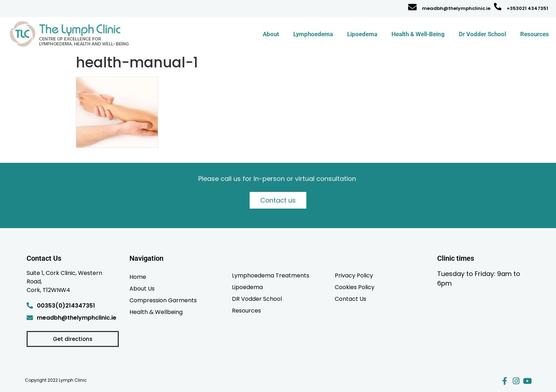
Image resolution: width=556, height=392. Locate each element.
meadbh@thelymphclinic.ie (456, 8)
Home (138, 277)
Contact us (278, 200)
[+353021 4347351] (498, 7)
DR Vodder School (257, 299)
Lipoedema (362, 34)
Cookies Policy (355, 287)
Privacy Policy (354, 275)
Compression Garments (163, 300)
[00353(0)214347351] (30, 305)
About (271, 34)
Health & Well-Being (418, 34)
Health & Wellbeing (156, 312)
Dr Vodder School (482, 34)
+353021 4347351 (527, 8)
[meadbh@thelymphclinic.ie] (412, 7)
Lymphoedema (313, 34)
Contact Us (351, 299)
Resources (535, 34)
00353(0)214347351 (66, 306)
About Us (142, 288)
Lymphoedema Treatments (271, 275)
